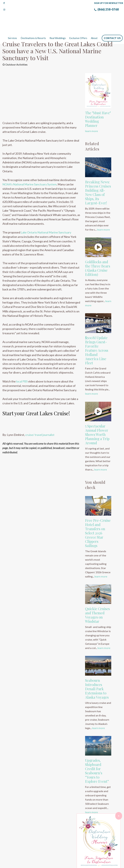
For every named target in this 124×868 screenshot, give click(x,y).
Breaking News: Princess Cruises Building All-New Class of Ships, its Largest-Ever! (98, 180)
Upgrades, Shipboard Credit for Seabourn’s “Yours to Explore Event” (97, 758)
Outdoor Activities (15, 52)
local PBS (22, 369)
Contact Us (112, 25)
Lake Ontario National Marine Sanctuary (46, 220)
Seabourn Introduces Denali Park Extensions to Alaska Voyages (97, 676)
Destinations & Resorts (33, 25)
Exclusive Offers (78, 25)
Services (13, 25)
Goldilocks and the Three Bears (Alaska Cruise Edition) (98, 255)
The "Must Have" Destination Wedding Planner (98, 106)
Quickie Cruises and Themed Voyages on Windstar (97, 602)
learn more (91, 118)
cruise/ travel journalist (40, 422)
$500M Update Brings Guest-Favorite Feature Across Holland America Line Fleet (97, 338)
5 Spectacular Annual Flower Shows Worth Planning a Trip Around (97, 422)
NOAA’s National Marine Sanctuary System (29, 172)
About (94, 25)
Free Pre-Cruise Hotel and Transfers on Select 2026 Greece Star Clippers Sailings (98, 520)
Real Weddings (58, 25)
